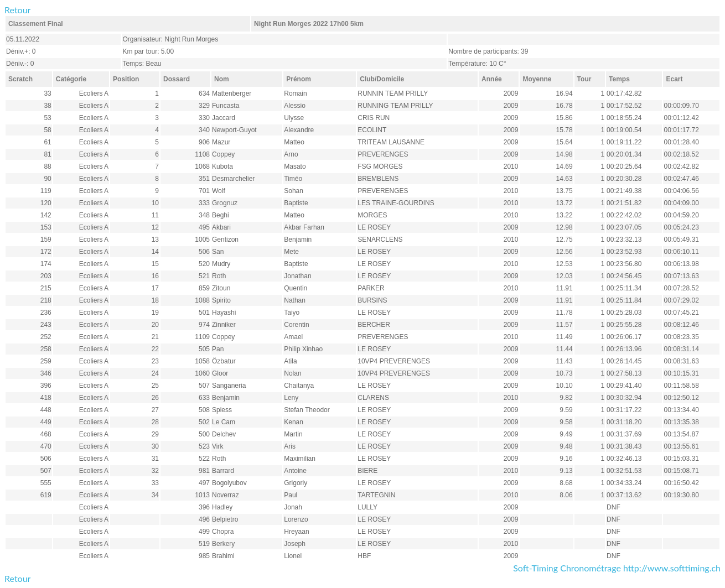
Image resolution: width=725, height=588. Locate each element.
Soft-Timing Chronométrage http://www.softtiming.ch (617, 568)
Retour (17, 10)
